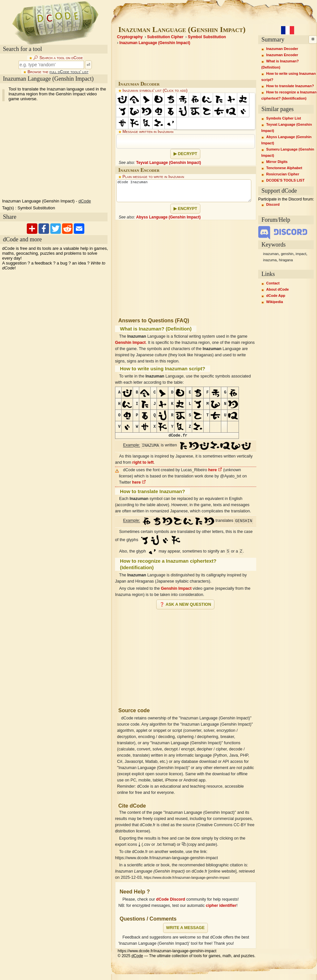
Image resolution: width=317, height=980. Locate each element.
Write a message (185, 928)
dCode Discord (171, 899)
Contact (273, 283)
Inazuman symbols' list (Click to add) (155, 90)
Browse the (58, 72)
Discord (273, 204)
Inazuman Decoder (282, 49)
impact (301, 254)
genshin (287, 254)
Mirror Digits (277, 162)
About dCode (278, 289)
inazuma (270, 260)
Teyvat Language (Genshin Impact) (169, 163)
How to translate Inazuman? (290, 86)
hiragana (286, 260)
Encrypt (187, 209)
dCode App (276, 296)
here (215, 470)
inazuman (271, 254)
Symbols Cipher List (284, 118)
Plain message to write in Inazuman (153, 177)
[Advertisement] (186, 656)
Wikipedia (275, 302)
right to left (143, 462)
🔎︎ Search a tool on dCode (58, 58)
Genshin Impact (130, 343)
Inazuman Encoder (282, 55)
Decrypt (187, 154)
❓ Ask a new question (185, 604)
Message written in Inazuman (148, 132)
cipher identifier (221, 906)
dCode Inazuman (184, 191)
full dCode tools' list (69, 72)
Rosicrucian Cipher (283, 174)
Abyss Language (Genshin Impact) (168, 217)
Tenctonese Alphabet (284, 168)
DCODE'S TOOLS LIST (285, 180)
